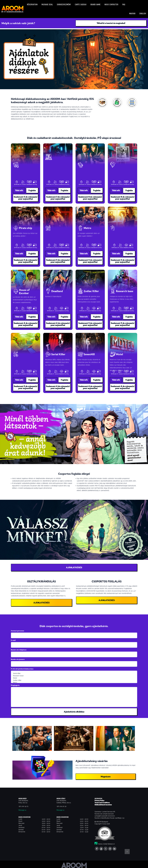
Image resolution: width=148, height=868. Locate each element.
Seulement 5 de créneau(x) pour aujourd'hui (26, 198)
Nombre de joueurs (18, 659)
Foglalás (32, 190)
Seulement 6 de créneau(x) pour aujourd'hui (90, 198)
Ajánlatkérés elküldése (74, 712)
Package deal (47, 4)
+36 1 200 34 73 (23, 806)
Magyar (132, 9)
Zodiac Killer (74, 680)
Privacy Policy (99, 801)
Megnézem (106, 777)
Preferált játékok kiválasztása (22, 669)
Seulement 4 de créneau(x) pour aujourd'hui (26, 324)
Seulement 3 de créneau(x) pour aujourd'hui (58, 198)
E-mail (13, 640)
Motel (74, 678)
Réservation (32, 4)
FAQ (124, 4)
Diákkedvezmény (64, 4)
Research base (74, 676)
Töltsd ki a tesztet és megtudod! (111, 23)
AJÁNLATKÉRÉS (74, 567)
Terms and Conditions (102, 803)
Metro (74, 683)
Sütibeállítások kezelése (103, 805)
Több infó (19, 190)
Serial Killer (74, 673)
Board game (95, 4)
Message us (22, 810)
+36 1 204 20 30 (61, 806)
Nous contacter (111, 4)
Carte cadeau (81, 4)
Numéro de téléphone (19, 650)
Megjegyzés (15, 685)
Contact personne (17, 631)
